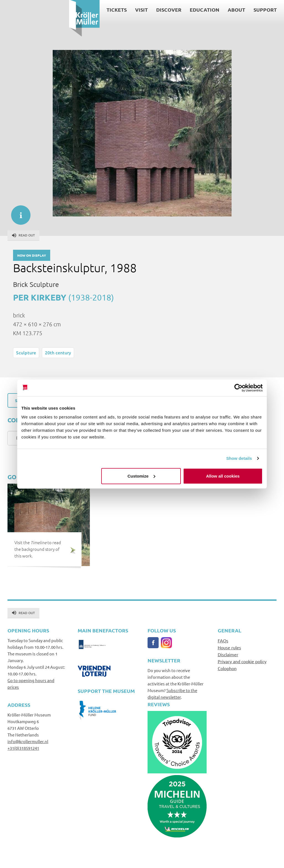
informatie (18, 212)
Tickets (48, 10)
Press (260, 10)
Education (135, 10)
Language (228, 17)
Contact (244, 10)
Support (196, 10)
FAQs (223, 640)
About (167, 10)
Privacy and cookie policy (242, 661)
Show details (239, 458)
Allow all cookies (223, 476)
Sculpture (26, 352)
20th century (58, 352)
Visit (72, 10)
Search (225, 10)
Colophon (227, 668)
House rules (229, 647)
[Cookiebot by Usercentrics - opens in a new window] (238, 388)
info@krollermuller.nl (28, 741)
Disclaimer (228, 654)
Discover (100, 10)
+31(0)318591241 (23, 748)
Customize (141, 476)
